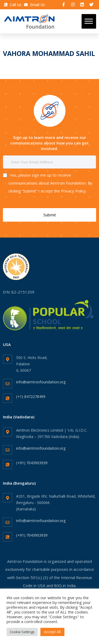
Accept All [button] (52, 632)
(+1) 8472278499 (31, 397)
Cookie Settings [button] (22, 632)
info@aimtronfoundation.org (41, 382)
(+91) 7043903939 (32, 463)
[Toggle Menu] (89, 21)
